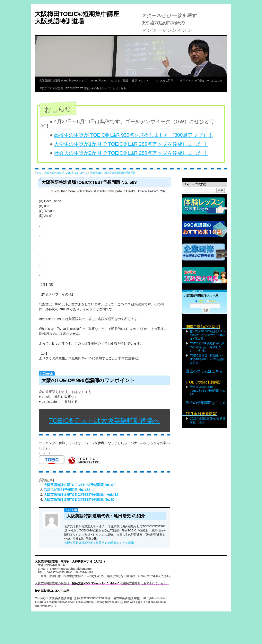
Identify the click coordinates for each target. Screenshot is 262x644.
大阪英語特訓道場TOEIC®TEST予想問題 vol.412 (81, 495)
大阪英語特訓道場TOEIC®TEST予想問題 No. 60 (79, 500)
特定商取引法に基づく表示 (52, 591)
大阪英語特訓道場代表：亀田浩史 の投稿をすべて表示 (101, 543)
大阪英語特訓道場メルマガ (201, 295)
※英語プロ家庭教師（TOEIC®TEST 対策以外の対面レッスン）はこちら (83, 88)
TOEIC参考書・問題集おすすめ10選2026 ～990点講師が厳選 (208, 359)
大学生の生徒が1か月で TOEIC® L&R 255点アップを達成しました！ (131, 144)
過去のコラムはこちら (204, 371)
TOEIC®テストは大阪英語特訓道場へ (104, 421)
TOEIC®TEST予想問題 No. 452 (67, 490)
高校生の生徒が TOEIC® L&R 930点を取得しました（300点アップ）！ (133, 135)
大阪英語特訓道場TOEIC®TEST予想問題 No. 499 (80, 485)
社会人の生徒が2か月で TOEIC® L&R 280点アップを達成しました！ (131, 153)
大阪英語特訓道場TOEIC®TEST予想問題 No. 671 (207, 391)
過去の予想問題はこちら (206, 403)
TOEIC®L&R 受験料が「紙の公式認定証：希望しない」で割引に (207, 347)
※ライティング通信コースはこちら (201, 81)
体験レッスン (141, 81)
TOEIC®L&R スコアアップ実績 (109, 81)
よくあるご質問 (165, 81)
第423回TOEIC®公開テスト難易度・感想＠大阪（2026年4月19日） (208, 335)
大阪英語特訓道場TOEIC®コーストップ (63, 81)
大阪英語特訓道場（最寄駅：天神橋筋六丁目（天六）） (71, 561)
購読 (199, 301)
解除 (211, 301)
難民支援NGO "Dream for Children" (96, 583)
